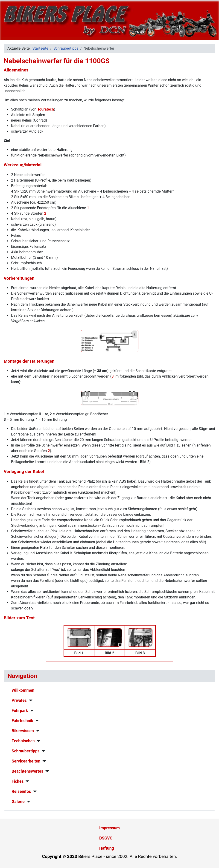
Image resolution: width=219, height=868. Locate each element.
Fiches (18, 781)
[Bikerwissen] (37, 731)
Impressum (109, 828)
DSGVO (106, 838)
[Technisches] (37, 741)
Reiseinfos (21, 791)
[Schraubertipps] (42, 751)
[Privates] (30, 700)
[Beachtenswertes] (46, 771)
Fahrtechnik (23, 721)
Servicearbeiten (26, 761)
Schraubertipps (26, 751)
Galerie (18, 802)
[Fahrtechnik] (36, 721)
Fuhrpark (20, 711)
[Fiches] (26, 781)
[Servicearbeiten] (43, 761)
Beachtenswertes (28, 771)
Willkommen (23, 690)
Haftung (107, 848)
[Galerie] (28, 802)
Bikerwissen (23, 731)
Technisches (23, 741)
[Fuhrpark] (31, 711)
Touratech (46, 109)
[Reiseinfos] (34, 791)
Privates (19, 700)
